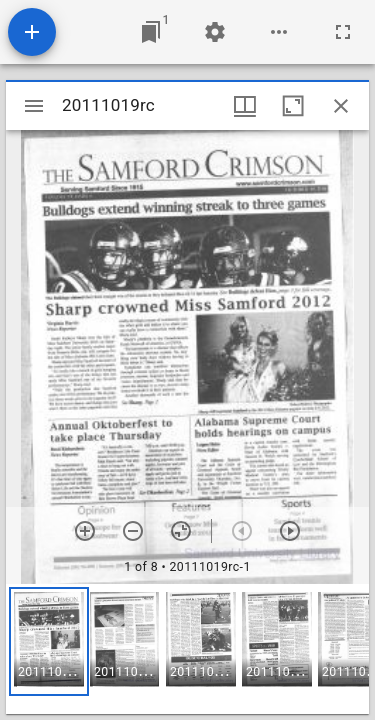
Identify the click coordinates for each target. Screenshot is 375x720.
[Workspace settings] (215, 32)
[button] (49, 641)
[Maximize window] (293, 106)
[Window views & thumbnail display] (245, 106)
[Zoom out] (133, 531)
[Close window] (341, 106)
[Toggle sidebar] (34, 106)
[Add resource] (32, 32)
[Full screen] (343, 32)
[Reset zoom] (181, 531)
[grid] (187, 649)
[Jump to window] (151, 32)
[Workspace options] (279, 32)
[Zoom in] (85, 531)
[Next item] (290, 531)
